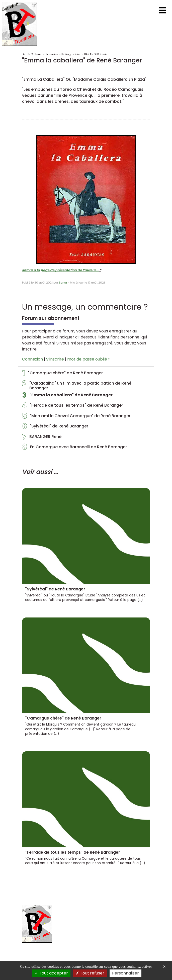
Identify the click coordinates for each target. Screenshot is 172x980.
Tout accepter (51, 973)
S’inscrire (55, 359)
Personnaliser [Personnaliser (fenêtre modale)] (125, 973)
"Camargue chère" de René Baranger (63, 374)
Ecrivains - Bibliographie (63, 54)
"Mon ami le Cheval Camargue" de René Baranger (76, 417)
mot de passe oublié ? (89, 359)
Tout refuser (90, 973)
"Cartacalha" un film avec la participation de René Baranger (77, 386)
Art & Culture (32, 54)
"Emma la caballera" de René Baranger (67, 396)
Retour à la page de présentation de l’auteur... (60, 270)
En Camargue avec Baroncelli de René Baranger (75, 448)
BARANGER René (96, 54)
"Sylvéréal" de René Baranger (55, 427)
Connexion (32, 359)
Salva (63, 283)
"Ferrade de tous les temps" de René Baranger (73, 407)
